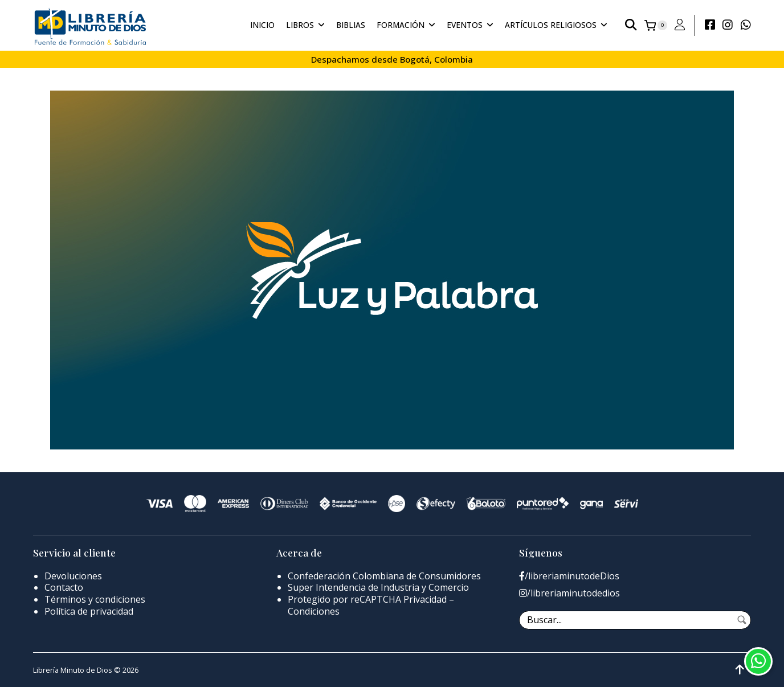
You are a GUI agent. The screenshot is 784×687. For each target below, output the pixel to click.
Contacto (64, 587)
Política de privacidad (89, 611)
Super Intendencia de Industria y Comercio (378, 587)
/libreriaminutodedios (569, 593)
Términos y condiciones (95, 599)
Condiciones (314, 611)
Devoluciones (73, 576)
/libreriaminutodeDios (569, 576)
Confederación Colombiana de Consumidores (384, 576)
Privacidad (425, 599)
